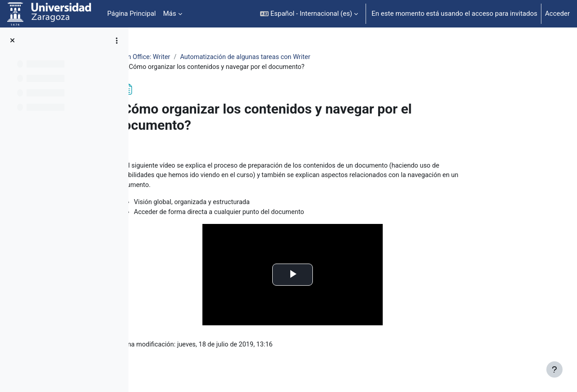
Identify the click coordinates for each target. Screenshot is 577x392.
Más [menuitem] (170, 14)
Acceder (557, 14)
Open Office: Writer (197, 57)
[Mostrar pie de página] (554, 369)
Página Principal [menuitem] (132, 14)
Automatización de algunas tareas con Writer (303, 57)
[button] (309, 14)
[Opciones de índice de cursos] (117, 41)
